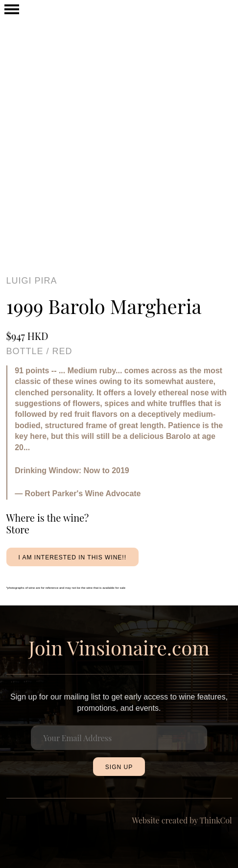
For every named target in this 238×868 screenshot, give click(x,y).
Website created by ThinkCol (182, 820)
